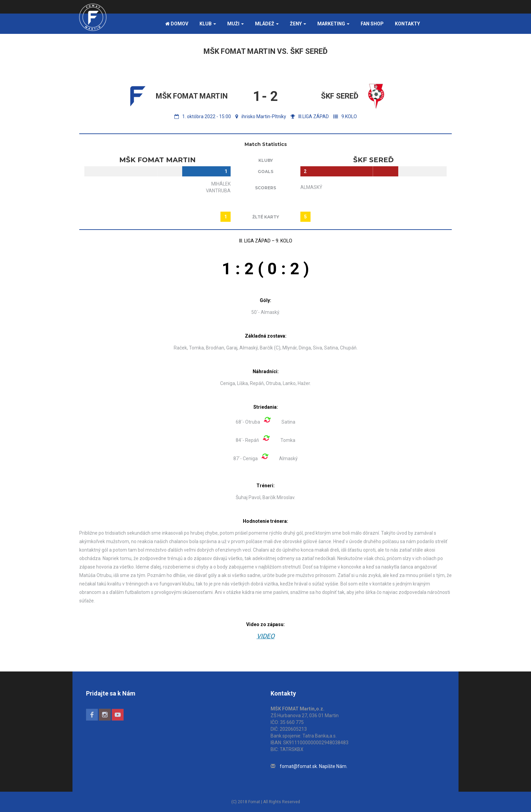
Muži (236, 24)
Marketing (333, 24)
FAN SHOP (372, 24)
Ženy (298, 24)
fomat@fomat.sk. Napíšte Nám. (314, 766)
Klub (208, 24)
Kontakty (407, 24)
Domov (177, 24)
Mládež (267, 24)
